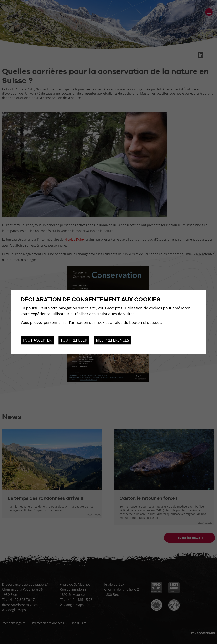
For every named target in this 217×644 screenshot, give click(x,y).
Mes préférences (112, 340)
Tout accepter (37, 340)
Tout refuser (74, 340)
